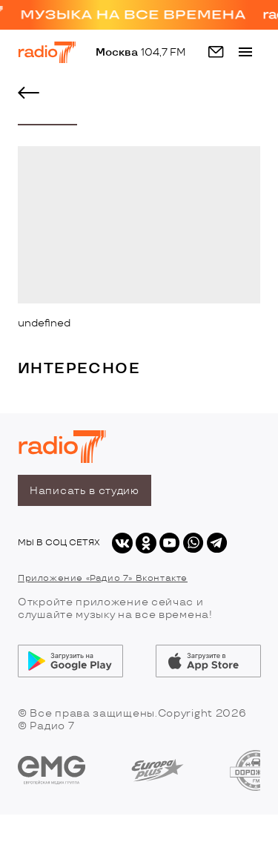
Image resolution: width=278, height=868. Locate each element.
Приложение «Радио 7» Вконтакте (103, 578)
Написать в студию (85, 491)
